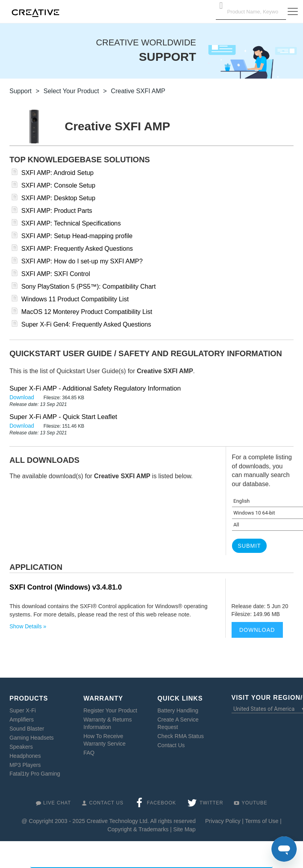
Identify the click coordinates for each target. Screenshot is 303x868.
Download (22, 397)
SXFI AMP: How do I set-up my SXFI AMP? (82, 261)
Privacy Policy (223, 821)
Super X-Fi (23, 710)
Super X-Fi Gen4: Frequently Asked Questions (86, 324)
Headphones (25, 756)
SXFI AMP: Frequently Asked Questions (77, 249)
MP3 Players (25, 765)
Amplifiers (22, 720)
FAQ (89, 753)
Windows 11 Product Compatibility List (75, 299)
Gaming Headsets (32, 738)
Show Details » (28, 626)
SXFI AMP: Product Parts (57, 211)
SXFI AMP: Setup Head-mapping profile (77, 236)
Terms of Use (262, 821)
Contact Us (171, 745)
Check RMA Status (181, 736)
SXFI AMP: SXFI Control (56, 274)
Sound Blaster (27, 729)
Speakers (21, 747)
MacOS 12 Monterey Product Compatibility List (87, 312)
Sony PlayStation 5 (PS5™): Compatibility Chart (89, 287)
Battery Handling (178, 710)
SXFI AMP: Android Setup (57, 173)
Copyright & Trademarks (138, 829)
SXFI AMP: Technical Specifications (71, 223)
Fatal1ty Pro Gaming (35, 774)
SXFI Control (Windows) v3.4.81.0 (66, 587)
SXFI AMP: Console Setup (58, 185)
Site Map (184, 829)
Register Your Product (110, 710)
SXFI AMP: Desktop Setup (58, 198)
